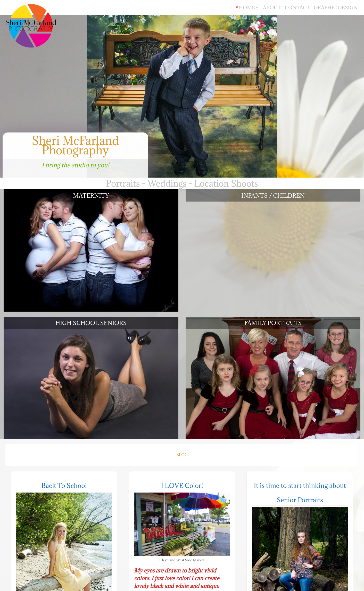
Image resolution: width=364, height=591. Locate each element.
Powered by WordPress (295, 587)
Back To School (64, 292)
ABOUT (272, 7)
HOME (247, 7)
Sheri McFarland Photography (76, 145)
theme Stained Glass (338, 587)
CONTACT (297, 7)
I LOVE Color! (182, 292)
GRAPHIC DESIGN (336, 7)
